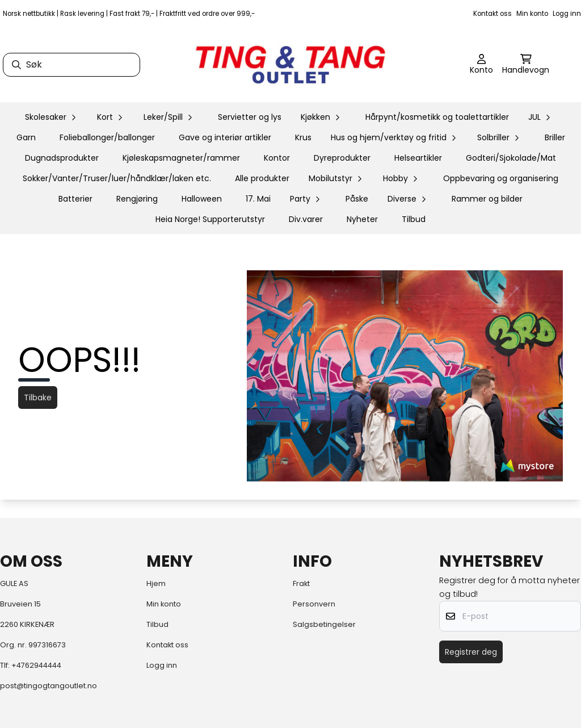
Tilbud (414, 219)
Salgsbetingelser (324, 624)
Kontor (277, 158)
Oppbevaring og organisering (501, 178)
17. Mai (258, 199)
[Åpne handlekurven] (526, 65)
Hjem (156, 583)
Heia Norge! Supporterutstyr (210, 219)
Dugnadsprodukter (62, 158)
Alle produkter (262, 178)
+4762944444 (36, 665)
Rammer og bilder (487, 199)
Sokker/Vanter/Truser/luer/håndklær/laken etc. (117, 178)
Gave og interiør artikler (225, 137)
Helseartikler (418, 158)
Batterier (75, 199)
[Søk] (71, 65)
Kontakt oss (492, 14)
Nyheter (362, 219)
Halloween (202, 199)
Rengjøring (137, 199)
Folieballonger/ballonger (107, 137)
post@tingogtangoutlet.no (49, 686)
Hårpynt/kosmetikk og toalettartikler (437, 117)
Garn (26, 137)
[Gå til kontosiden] (481, 65)
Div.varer (306, 219)
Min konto (532, 14)
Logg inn (567, 14)
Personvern (314, 604)
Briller (555, 137)
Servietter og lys (250, 117)
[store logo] (290, 65)
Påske (357, 199)
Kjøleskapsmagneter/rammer (181, 158)
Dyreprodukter (342, 158)
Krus (303, 137)
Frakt (301, 583)
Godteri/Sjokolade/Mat (511, 158)
